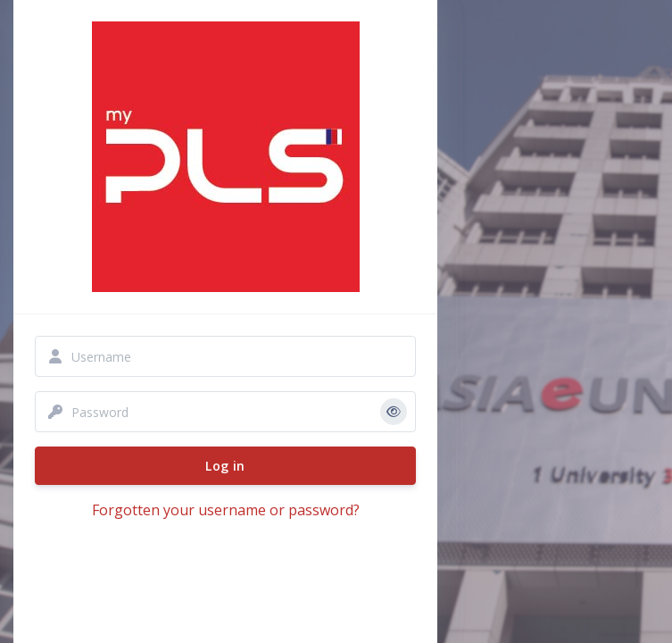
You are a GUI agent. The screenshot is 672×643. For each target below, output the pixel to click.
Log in (225, 466)
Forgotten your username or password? (226, 510)
